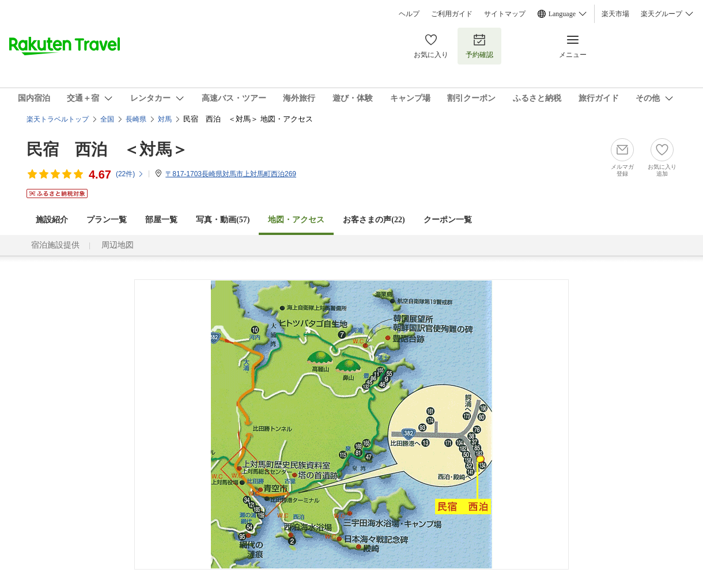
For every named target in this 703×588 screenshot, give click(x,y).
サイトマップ (505, 14)
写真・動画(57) (223, 220)
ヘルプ (409, 14)
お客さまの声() (374, 220)
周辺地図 (118, 245)
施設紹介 (52, 220)
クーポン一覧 (448, 220)
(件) (130, 174)
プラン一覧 (107, 220)
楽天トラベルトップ (58, 119)
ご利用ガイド (452, 14)
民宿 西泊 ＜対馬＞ (107, 149)
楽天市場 (615, 14)
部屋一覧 (161, 220)
